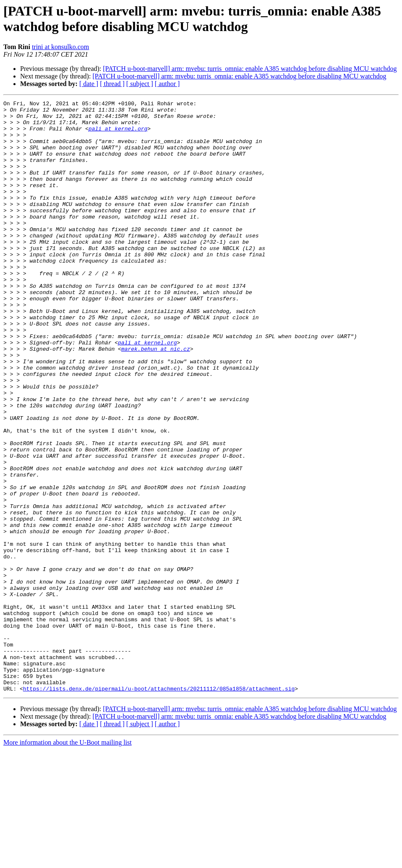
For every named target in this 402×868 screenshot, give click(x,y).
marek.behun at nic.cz (156, 399)
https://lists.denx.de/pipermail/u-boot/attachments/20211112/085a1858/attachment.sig (159, 807)
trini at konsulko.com (60, 47)
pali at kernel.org (118, 135)
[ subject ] (140, 84)
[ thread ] (112, 84)
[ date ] (89, 84)
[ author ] (167, 84)
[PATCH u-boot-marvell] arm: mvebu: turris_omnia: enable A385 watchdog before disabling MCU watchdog (250, 69)
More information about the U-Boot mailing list (68, 861)
